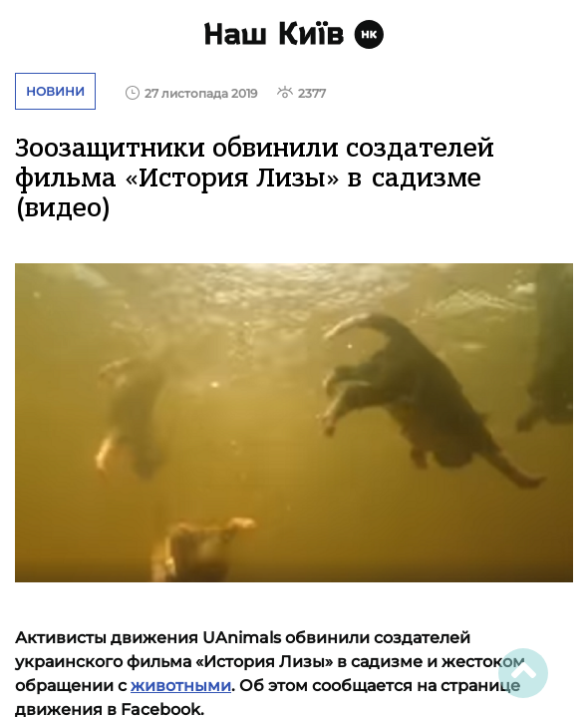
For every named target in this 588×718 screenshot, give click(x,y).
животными (181, 686)
